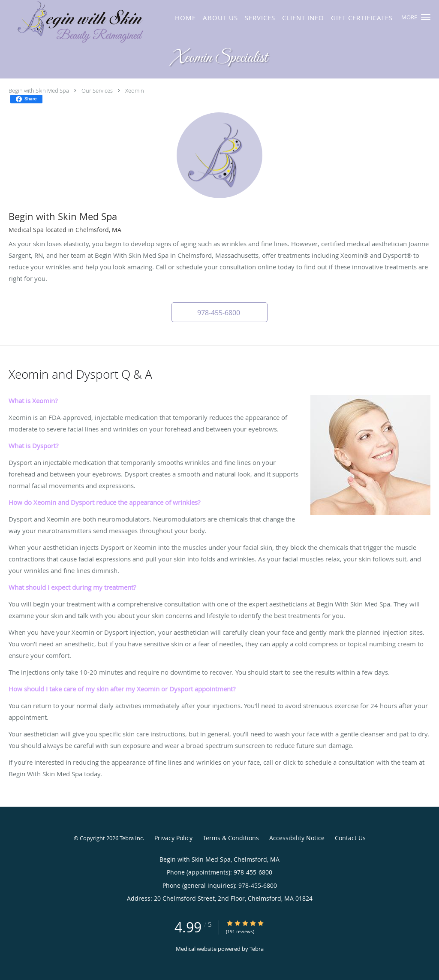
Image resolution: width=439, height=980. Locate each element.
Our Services (97, 90)
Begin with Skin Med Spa (39, 90)
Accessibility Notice (297, 838)
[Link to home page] (85, 23)
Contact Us (350, 838)
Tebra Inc (131, 838)
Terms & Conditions (231, 838)
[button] (426, 17)
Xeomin (135, 90)
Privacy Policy (173, 838)
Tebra (257, 949)
